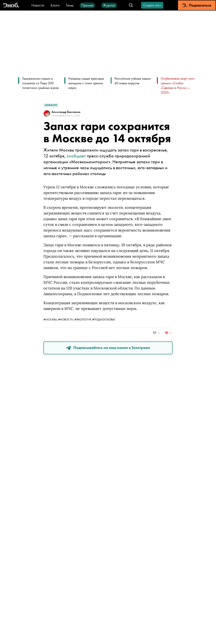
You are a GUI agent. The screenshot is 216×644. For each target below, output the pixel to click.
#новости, (66, 319)
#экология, (83, 319)
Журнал (109, 5)
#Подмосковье (104, 319)
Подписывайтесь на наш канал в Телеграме (108, 347)
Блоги (55, 5)
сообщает (76, 156)
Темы (70, 5)
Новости (38, 5)
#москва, (51, 319)
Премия (87, 5)
